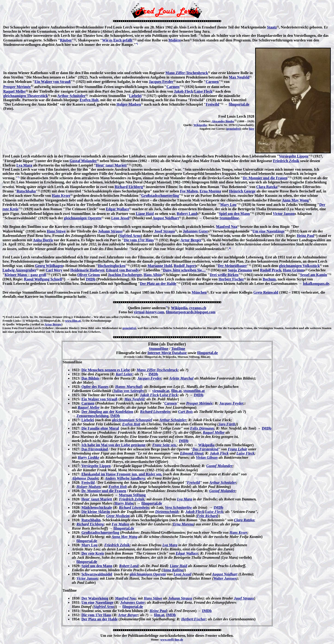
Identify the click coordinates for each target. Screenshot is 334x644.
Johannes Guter (195, 231)
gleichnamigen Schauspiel (132, 420)
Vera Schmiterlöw (179, 507)
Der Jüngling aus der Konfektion (107, 412)
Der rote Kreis (93, 553)
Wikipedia (200, 125)
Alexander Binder (223, 121)
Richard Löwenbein (155, 412)
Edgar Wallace (117, 209)
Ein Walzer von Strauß (53, 82)
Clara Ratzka (267, 187)
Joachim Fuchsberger (125, 275)
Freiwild (212, 104)
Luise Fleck (203, 91)
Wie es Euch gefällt (117, 40)
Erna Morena (210, 191)
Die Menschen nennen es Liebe (106, 370)
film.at (176, 391)
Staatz (272, 27)
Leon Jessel (120, 218)
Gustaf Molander (83, 161)
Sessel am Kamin (313, 275)
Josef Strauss (165, 231)
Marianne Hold (160, 266)
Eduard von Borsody (123, 270)
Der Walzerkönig (95, 598)
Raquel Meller (15, 91)
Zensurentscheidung (92, 416)
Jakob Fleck (184, 91)
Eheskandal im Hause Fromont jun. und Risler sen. (122, 474)
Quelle (10, 324)
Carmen (212, 82)
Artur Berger (191, 240)
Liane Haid (145, 214)
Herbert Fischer (231, 279)
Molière (175, 40)
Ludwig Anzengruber (19, 270)
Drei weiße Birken (224, 275)
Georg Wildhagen (49, 266)
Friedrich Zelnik (286, 161)
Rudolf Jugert (185, 266)
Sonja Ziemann (240, 270)
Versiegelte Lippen (294, 156)
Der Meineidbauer (232, 266)
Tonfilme (178, 349)
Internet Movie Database (167, 353)
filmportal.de (239, 104)
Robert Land (187, 214)
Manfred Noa (227, 227)
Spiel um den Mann (234, 214)
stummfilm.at (194, 391)
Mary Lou (228, 205)
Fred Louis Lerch (17, 317)
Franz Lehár (237, 449)
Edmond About (192, 453)
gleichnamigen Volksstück (299, 266)
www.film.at (73, 321)
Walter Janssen (225, 578)
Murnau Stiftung (132, 495)
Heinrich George (242, 191)
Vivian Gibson (207, 457)
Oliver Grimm (89, 275)
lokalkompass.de (316, 284)
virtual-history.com (149, 312)
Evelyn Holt (89, 100)
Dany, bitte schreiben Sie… (184, 270)
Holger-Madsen (129, 104)
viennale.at (161, 391)
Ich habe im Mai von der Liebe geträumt (113, 445)
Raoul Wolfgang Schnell (43, 279)
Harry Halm (124, 503)
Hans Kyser (61, 196)
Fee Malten (189, 191)
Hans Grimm (294, 270)
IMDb (91, 279)
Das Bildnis (90, 378)
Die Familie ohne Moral (100, 428)
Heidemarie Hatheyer (87, 270)
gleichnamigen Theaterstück (26, 96)
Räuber (66, 40)
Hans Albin (152, 275)
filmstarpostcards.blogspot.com (191, 312)
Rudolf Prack (271, 270)
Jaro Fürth (227, 424)
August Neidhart (166, 218)
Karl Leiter (124, 374)
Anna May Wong (295, 200)
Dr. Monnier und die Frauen (265, 178)
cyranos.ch (198, 308)
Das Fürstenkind (95, 449)
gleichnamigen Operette (83, 218)
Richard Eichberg (129, 187)
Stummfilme (229, 218)
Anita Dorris (43, 240)
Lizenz (7, 328)
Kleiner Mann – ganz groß (25, 275)
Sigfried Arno (130, 236)
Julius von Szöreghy (129, 391)
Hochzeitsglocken (112, 266)
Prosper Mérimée (17, 87)
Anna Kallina (173, 570)
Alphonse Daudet (85, 478)
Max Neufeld (239, 77)
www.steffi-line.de (172, 639)
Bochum (269, 279)
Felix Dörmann (202, 428)
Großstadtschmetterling (160, 196)
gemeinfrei (233, 129)
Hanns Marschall (129, 387)
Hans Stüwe (56, 231)
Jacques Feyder (161, 82)
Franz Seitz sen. (164, 445)
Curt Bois (186, 412)
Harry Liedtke (88, 457)
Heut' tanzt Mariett (111, 165)
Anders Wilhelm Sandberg (125, 478)
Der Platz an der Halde (158, 284)
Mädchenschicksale (97, 507)
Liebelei (135, 96)
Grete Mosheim (118, 516)
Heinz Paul (305, 236)
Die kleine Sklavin (96, 512)
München (199, 292)
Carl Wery (54, 270)
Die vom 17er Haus (139, 240)
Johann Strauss (110, 231)
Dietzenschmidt (167, 512)
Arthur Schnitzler (71, 96)
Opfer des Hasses (95, 387)
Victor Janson (284, 214)
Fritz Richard (207, 516)
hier (252, 129)
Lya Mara (24, 165)
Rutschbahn (26, 191)
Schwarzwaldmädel (97, 574)
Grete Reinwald (266, 292)
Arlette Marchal (181, 378)
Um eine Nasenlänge (268, 231)
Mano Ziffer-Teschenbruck (187, 73)
